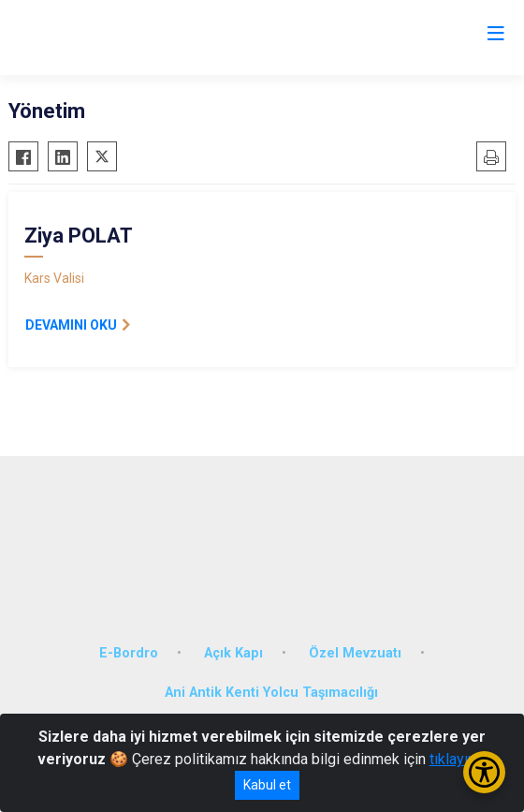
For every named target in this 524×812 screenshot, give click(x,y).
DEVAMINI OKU (71, 325)
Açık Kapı (233, 653)
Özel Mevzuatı (355, 653)
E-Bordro (129, 653)
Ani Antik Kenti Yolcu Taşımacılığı (271, 693)
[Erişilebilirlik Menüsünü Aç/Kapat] (484, 772)
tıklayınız (458, 759)
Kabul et (267, 785)
